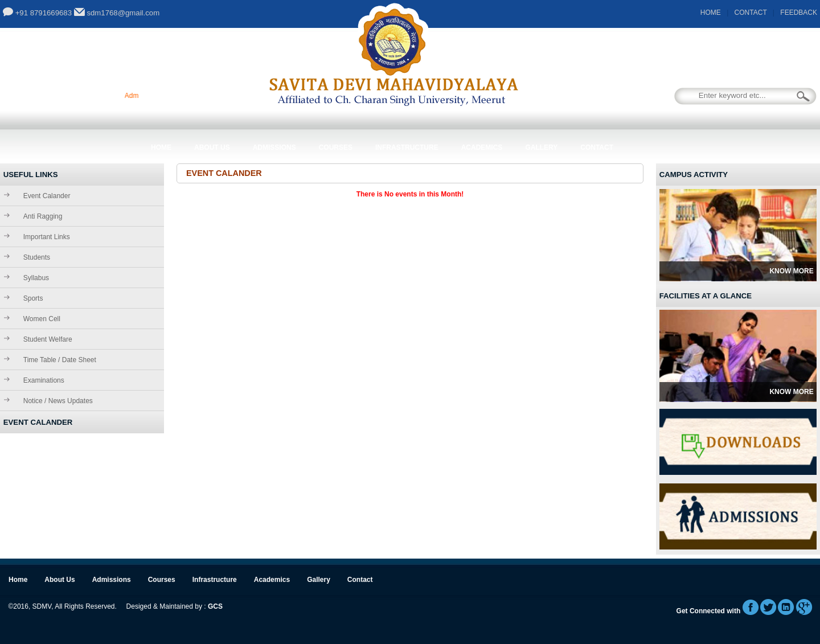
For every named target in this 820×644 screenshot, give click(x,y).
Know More (791, 271)
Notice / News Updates (58, 401)
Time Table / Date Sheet (60, 360)
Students (37, 257)
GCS (215, 606)
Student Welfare (48, 339)
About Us (212, 147)
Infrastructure (407, 147)
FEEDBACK (799, 13)
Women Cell (42, 319)
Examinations (44, 380)
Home (161, 147)
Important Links (47, 237)
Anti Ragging (43, 216)
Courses (336, 147)
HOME (711, 13)
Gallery (541, 147)
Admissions (274, 147)
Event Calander (47, 196)
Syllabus (36, 278)
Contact (597, 147)
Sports (33, 298)
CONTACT (751, 13)
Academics (482, 147)
